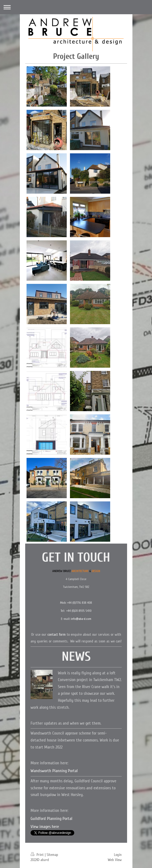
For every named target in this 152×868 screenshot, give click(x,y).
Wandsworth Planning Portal (54, 771)
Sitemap (52, 855)
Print (38, 855)
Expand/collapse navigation (76, 7)
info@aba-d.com (81, 619)
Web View (115, 860)
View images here (45, 827)
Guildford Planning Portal (51, 819)
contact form (57, 634)
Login (118, 855)
